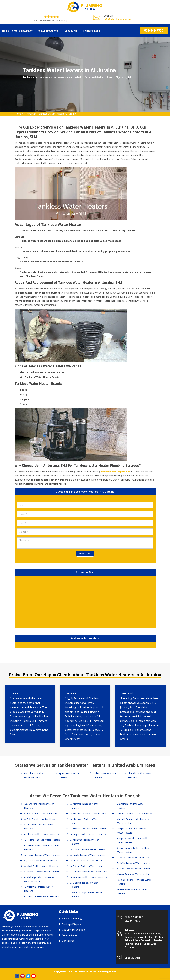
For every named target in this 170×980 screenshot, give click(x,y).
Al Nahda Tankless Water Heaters (88, 849)
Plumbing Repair (92, 31)
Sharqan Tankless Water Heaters (134, 857)
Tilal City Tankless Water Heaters (134, 863)
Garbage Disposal (72, 924)
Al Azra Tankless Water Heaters (41, 813)
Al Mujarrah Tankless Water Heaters (85, 842)
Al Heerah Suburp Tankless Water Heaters (42, 847)
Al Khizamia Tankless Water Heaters (38, 889)
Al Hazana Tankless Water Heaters (42, 840)
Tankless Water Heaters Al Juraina (57, 114)
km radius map (85, 602)
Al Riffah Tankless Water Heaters (88, 860)
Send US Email (132, 958)
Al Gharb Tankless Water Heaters (42, 834)
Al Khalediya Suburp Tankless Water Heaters (39, 879)
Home (6, 31)
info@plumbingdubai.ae (117, 19)
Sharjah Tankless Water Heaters (140, 775)
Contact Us (68, 941)
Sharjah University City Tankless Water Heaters (133, 850)
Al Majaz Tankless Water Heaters (41, 896)
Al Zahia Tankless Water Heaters (134, 869)
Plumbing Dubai (107, 972)
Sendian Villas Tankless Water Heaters (132, 891)
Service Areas (69, 935)
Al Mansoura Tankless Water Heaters (85, 821)
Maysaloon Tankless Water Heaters (131, 806)
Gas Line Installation (73, 930)
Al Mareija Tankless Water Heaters (88, 829)
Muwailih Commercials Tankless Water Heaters (133, 821)
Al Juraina (29, 114)
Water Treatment (48, 31)
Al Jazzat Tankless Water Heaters (42, 860)
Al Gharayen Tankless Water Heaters (39, 827)
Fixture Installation (23, 31)
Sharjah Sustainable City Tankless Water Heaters (134, 840)
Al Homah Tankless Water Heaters (42, 855)
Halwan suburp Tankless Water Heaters (87, 894)
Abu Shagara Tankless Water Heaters (39, 806)
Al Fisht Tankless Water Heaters (41, 819)
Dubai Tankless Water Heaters (105, 775)
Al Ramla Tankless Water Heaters (88, 855)
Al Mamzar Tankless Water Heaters (84, 806)
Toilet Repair (70, 31)
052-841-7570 (154, 30)
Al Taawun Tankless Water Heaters (89, 877)
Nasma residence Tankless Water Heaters (134, 882)
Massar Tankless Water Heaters (133, 874)
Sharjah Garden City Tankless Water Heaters (132, 831)
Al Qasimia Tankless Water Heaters (84, 885)
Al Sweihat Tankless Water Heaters (89, 872)
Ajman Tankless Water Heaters (70, 775)
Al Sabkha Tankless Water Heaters (88, 866)
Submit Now (85, 554)
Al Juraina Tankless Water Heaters (42, 872)
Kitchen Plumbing (72, 919)
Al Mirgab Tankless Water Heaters (88, 834)
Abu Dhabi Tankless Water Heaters (34, 775)
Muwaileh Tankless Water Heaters (134, 813)
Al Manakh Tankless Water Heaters (89, 813)
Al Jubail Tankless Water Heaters (41, 866)
